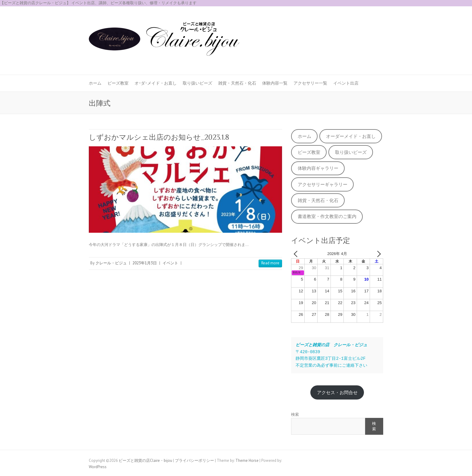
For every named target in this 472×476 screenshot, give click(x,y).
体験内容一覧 (275, 83)
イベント (170, 263)
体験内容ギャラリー (318, 168)
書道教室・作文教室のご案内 (327, 216)
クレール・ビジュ (111, 263)
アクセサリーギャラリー (323, 184)
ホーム (95, 83)
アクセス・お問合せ (337, 392)
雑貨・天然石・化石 (237, 83)
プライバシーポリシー (194, 460)
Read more (270, 263)
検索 (295, 414)
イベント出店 (346, 83)
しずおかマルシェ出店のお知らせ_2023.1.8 (159, 137)
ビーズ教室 (118, 83)
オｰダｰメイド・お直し (156, 83)
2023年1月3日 (145, 263)
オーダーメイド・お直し (351, 136)
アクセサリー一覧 (310, 83)
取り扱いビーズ (197, 83)
